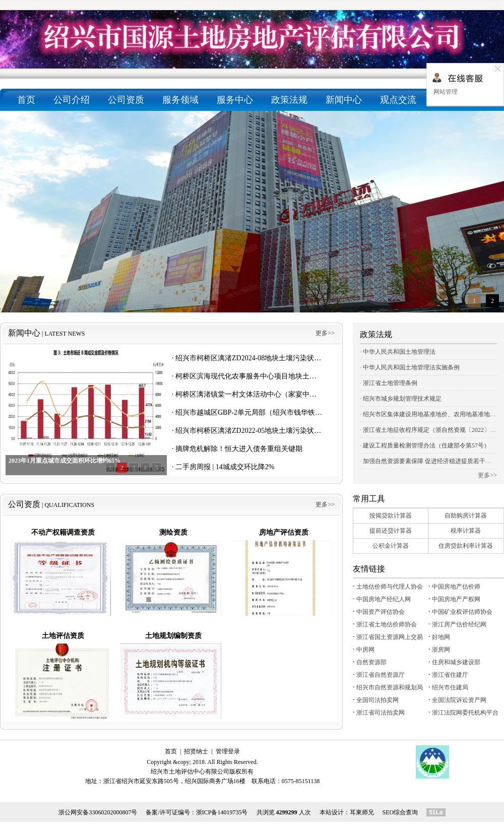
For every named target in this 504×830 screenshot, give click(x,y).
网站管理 (445, 92)
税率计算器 (466, 531)
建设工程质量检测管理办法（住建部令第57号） (426, 445)
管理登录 (228, 751)
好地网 (441, 637)
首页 (26, 100)
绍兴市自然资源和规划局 (390, 687)
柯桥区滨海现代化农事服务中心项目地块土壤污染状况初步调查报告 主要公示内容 (303, 376)
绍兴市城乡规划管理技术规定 (402, 399)
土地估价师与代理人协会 (390, 587)
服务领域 (180, 100)
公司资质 (126, 100)
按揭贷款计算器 (391, 516)
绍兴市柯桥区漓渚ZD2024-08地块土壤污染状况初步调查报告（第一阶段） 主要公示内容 (313, 358)
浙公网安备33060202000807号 (98, 812)
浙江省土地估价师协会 (387, 624)
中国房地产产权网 (456, 599)
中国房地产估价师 (456, 587)
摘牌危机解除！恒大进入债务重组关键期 (239, 449)
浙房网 (441, 650)
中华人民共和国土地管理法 (399, 352)
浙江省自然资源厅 (381, 675)
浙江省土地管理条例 (390, 383)
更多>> (325, 333)
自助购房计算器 (466, 516)
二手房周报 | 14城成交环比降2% (225, 467)
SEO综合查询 (400, 812)
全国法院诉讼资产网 (459, 700)
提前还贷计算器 (391, 531)
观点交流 (398, 100)
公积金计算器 (391, 546)
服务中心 (235, 100)
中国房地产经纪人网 (384, 599)
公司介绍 (72, 100)
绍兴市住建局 (450, 687)
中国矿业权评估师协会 (462, 612)
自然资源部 (371, 662)
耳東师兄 (362, 812)
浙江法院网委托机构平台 (465, 713)
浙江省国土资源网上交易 (390, 637)
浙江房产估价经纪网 (459, 624)
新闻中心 (344, 100)
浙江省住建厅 (450, 675)
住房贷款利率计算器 (466, 546)
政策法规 (289, 100)
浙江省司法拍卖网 (381, 713)
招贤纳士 (196, 751)
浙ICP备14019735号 (222, 812)
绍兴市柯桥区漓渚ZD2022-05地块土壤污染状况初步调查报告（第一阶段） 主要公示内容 (313, 431)
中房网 (365, 650)
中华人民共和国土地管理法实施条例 (411, 367)
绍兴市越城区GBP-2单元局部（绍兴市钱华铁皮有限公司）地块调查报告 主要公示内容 (309, 412)
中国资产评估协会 (381, 612)
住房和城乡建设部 (456, 662)
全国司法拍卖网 (377, 700)
